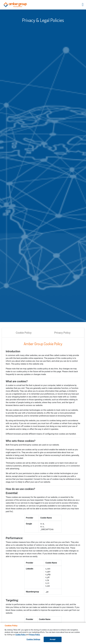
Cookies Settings (33, 639)
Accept (53, 639)
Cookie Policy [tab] (24, 333)
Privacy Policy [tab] (62, 333)
